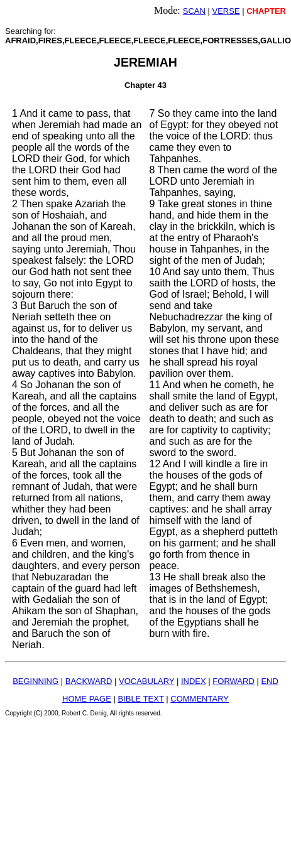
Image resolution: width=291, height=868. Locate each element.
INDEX (194, 681)
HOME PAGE (87, 699)
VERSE (226, 11)
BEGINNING (36, 681)
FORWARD (233, 681)
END (269, 681)
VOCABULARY (146, 681)
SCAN (194, 11)
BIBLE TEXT (140, 699)
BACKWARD (89, 681)
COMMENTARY (200, 699)
